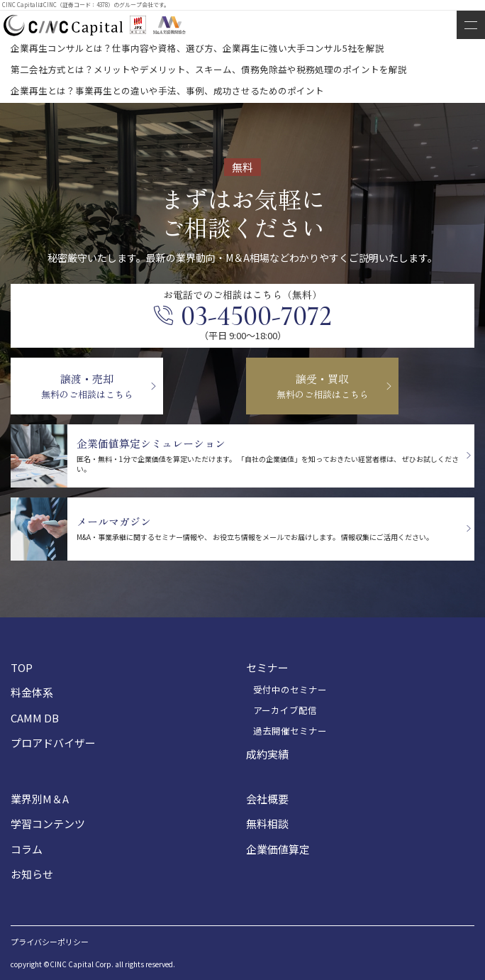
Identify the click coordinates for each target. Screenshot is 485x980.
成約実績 (267, 754)
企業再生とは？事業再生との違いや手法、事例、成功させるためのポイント (167, 90)
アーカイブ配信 (285, 710)
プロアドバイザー (53, 743)
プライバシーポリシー (50, 942)
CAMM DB (35, 718)
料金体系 (32, 692)
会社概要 (267, 799)
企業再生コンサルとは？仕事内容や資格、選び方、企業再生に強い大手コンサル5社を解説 (197, 48)
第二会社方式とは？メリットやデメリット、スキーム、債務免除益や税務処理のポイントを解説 (209, 69)
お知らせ (32, 874)
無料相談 (267, 824)
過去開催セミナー (290, 731)
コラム (27, 849)
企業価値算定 (278, 849)
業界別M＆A (40, 799)
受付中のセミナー (290, 690)
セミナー (267, 667)
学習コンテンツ (48, 824)
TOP (22, 667)
